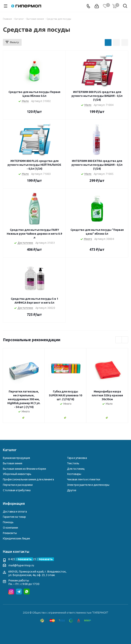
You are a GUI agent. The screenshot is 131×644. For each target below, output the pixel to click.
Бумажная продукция (16, 458)
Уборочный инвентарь (17, 474)
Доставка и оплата (15, 512)
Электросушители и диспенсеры (88, 485)
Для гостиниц (76, 469)
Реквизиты (10, 533)
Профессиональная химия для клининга (28, 479)
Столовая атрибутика (17, 490)
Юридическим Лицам (16, 538)
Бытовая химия (13, 463)
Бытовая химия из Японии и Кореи (24, 469)
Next (125, 340)
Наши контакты (16, 551)
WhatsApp (27, 592)
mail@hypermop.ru (21, 565)
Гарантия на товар (14, 517)
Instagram (11, 592)
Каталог (10, 450)
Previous (119, 340)
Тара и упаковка (77, 458)
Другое (72, 490)
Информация (14, 503)
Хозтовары (74, 474)
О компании (10, 528)
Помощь (8, 522)
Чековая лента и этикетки (84, 479)
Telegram (19, 592)
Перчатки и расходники (18, 485)
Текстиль (73, 463)
